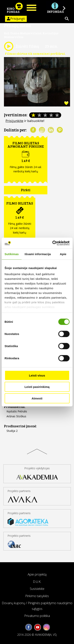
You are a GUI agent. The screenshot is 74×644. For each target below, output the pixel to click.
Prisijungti (15, 19)
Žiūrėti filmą (22, 46)
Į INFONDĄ (55, 8)
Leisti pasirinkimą (37, 387)
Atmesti (37, 398)
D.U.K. (37, 582)
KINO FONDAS (15, 8)
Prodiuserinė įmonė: (20, 426)
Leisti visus (37, 375)
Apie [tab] (63, 254)
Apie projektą (37, 574)
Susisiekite (37, 589)
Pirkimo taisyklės (37, 596)
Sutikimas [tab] (12, 254)
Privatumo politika (37, 616)
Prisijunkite (14, 121)
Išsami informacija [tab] (38, 254)
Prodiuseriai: (15, 407)
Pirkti (26, 190)
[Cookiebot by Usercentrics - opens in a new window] (53, 243)
